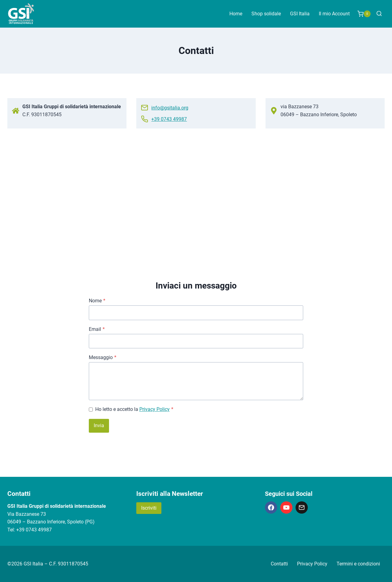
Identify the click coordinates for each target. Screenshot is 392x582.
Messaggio (103, 357)
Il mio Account (334, 14)
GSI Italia (300, 14)
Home (236, 14)
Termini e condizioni (358, 564)
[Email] (302, 507)
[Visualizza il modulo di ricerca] (379, 14)
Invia (99, 425)
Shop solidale (266, 14)
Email (97, 329)
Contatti (279, 564)
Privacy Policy (155, 409)
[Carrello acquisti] (364, 14)
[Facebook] (271, 507)
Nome (97, 301)
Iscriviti (149, 508)
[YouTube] (286, 507)
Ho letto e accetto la (134, 409)
